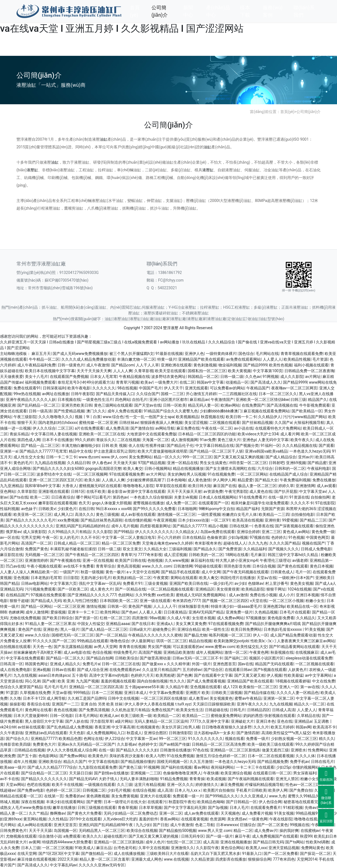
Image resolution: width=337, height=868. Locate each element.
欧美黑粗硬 (165, 675)
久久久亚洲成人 (254, 796)
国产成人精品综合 (281, 457)
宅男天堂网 (31, 537)
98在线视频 (127, 388)
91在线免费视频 (181, 756)
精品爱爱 (245, 480)
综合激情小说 (50, 836)
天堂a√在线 (267, 578)
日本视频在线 (69, 400)
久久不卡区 (90, 537)
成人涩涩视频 (175, 555)
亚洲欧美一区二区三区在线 (102, 434)
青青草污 (128, 555)
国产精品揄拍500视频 (178, 831)
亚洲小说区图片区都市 (168, 400)
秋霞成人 (134, 733)
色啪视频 (155, 560)
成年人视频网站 (209, 652)
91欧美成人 (85, 848)
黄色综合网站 (232, 848)
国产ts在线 (19, 497)
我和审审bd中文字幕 (42, 486)
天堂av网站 (15, 785)
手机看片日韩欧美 (251, 790)
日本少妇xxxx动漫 (193, 520)
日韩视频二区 (94, 790)
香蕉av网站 (170, 819)
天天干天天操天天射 (184, 491)
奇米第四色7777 (186, 601)
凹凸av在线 (15, 566)
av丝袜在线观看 (31, 727)
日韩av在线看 (63, 670)
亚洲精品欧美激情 (179, 652)
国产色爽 (184, 675)
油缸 (104, 139)
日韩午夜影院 (82, 394)
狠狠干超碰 (19, 601)
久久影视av (127, 744)
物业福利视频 (230, 365)
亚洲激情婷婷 (36, 560)
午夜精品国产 (258, 388)
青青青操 (197, 779)
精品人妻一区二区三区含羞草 (104, 859)
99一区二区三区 (173, 739)
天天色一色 (42, 647)
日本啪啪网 (187, 509)
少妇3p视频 (238, 537)
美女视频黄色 (221, 698)
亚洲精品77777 (44, 739)
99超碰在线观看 (208, 566)
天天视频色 (230, 813)
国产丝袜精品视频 (257, 423)
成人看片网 (290, 434)
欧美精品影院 (253, 589)
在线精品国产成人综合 (289, 474)
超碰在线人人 (235, 543)
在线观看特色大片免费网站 (278, 428)
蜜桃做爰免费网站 (226, 716)
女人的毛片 (69, 537)
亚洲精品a (303, 721)
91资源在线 (299, 497)
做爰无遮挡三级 (275, 750)
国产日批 (161, 825)
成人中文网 (211, 572)
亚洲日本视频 (307, 595)
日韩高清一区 (12, 664)
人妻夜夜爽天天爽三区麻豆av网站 (306, 641)
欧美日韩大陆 (200, 486)
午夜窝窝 (161, 578)
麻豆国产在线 (225, 486)
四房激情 (140, 618)
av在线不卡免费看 (79, 566)
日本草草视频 (150, 808)
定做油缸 (235, 319)
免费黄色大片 (44, 744)
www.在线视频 (176, 859)
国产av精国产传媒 (175, 744)
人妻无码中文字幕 (273, 440)
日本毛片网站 (86, 716)
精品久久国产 (75, 762)
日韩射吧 (276, 463)
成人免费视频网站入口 (105, 733)
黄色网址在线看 (38, 710)
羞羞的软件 (148, 819)
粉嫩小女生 (315, 601)
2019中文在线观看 (85, 819)
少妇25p (283, 767)
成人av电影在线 (77, 652)
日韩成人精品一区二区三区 (77, 543)
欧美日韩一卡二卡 (241, 417)
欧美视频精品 (187, 417)
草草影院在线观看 (171, 486)
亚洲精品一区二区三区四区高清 (96, 687)
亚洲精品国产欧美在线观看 (201, 359)
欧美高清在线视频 (248, 520)
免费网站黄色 (313, 848)
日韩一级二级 (232, 377)
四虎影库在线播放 (231, 859)
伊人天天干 (173, 388)
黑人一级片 (70, 629)
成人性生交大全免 (29, 457)
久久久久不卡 (302, 503)
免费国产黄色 (36, 549)
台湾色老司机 (125, 848)
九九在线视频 (25, 675)
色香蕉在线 (264, 526)
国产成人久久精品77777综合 (52, 767)
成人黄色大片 (102, 589)
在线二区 (187, 382)
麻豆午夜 (242, 836)
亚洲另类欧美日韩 (77, 405)
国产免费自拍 (301, 790)
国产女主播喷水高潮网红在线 (230, 468)
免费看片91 (133, 583)
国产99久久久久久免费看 (154, 509)
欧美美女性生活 (190, 710)
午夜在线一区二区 (217, 428)
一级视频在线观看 (100, 785)
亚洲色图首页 (224, 664)
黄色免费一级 (323, 532)
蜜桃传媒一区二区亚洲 (98, 423)
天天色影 (77, 733)
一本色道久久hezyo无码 (310, 451)
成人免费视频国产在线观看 (275, 836)
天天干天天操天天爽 (94, 371)
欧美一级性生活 (216, 629)
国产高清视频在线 (282, 405)
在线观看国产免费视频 (69, 377)
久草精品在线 (309, 716)
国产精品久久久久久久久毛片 (31, 520)
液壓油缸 (121, 319)
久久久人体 (305, 756)
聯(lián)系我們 (304, 11)
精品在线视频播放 (188, 468)
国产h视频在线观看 (270, 670)
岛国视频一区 (65, 831)
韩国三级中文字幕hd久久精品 (293, 555)
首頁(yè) (135, 11)
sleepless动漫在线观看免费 (309, 658)
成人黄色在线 (261, 491)
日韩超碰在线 (216, 710)
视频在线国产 (313, 543)
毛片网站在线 (267, 354)
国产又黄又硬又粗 (250, 675)
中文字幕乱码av (63, 865)
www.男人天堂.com (215, 831)
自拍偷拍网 (320, 497)
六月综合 (265, 468)
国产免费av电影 (31, 790)
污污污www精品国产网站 (305, 417)
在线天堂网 (27, 853)
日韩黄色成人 (282, 572)
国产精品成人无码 (46, 601)
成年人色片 (155, 842)
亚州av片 (306, 457)
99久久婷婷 (85, 440)
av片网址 (313, 377)
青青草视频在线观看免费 (302, 354)
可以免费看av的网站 (227, 388)
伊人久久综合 (44, 428)
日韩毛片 (238, 710)
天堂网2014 (307, 859)
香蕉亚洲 (102, 727)
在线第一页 (54, 796)
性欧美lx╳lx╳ (263, 641)
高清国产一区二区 (36, 543)
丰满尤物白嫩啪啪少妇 (81, 445)
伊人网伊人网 (224, 480)
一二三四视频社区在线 (238, 394)
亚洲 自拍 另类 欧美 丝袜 (102, 704)
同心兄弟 (33, 681)
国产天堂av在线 (148, 405)
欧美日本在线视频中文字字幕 (50, 371)
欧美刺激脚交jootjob (231, 641)
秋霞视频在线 (212, 417)
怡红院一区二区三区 (184, 842)
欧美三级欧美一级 (136, 716)
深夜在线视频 (33, 802)
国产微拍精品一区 (96, 853)
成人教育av (198, 698)
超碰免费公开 (164, 629)
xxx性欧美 (165, 595)
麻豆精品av (199, 400)
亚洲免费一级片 (239, 612)
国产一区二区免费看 (281, 853)
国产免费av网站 (73, 756)
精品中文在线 (80, 451)
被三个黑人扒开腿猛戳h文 (132, 354)
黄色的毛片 (23, 463)
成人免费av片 (266, 831)
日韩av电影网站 (35, 583)
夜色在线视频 (65, 710)
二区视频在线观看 (225, 423)
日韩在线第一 (241, 526)
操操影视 (17, 704)
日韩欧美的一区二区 (206, 555)
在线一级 (106, 750)
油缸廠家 (162, 319)
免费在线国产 (163, 710)
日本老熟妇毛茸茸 (46, 578)
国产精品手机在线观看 (180, 572)
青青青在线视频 (132, 647)
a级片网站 (124, 721)
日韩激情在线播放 (175, 750)
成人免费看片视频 (257, 813)
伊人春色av (102, 463)
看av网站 (201, 767)
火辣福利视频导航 (309, 423)
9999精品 (82, 693)
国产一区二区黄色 (273, 825)
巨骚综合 (248, 825)
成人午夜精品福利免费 (36, 365)
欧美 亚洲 (66, 681)
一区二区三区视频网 (90, 474)
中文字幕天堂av (313, 491)
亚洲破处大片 (242, 721)
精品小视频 (218, 526)
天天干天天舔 (40, 831)
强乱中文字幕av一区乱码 (100, 583)
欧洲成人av (109, 716)
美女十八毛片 (36, 377)
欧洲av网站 (230, 405)
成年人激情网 (37, 612)
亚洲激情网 (305, 486)
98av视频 (157, 618)
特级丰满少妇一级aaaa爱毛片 (236, 606)
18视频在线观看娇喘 (293, 681)
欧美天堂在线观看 (170, 371)
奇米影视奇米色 (208, 543)
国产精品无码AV (83, 779)
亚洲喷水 (298, 750)
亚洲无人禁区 (287, 779)
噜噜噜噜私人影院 (138, 486)
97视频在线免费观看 (48, 595)
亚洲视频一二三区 (146, 773)
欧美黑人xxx (256, 848)
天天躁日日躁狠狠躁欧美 (214, 704)
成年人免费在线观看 (125, 411)
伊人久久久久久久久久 (154, 532)
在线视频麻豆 (307, 652)
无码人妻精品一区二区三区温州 (161, 721)
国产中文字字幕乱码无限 (185, 808)
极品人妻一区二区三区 (257, 486)
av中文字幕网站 (318, 675)
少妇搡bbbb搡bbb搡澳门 (221, 411)
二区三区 (65, 428)
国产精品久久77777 (189, 526)
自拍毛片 (140, 400)
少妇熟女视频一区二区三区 (294, 739)
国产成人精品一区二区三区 (104, 629)
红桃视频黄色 (148, 727)
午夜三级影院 (25, 417)
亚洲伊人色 (194, 354)
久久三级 (125, 785)
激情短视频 (96, 606)
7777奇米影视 (150, 555)
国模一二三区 (172, 394)
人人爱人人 (272, 359)
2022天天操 (68, 859)
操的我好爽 (289, 831)
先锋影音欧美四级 (15, 744)
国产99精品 (124, 532)
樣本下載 (245, 11)
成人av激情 (238, 595)
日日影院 (71, 578)
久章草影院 (27, 491)
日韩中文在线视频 (123, 698)
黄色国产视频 (140, 606)
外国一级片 (201, 664)
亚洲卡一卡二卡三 (83, 612)
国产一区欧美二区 (73, 589)
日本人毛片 (239, 808)
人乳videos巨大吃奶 (120, 819)
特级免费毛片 (125, 652)
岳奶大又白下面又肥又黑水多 (215, 853)
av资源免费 (213, 491)
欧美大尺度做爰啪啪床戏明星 (162, 451)
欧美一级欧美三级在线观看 (270, 744)
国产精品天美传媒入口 (115, 394)
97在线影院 (325, 503)
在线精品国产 (17, 595)
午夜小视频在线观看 (44, 566)
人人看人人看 (150, 612)
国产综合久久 (17, 739)
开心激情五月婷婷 (201, 394)
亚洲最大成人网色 (147, 859)
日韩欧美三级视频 (227, 693)
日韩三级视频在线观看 (97, 808)
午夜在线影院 (281, 819)
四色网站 (123, 400)
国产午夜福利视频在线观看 (251, 779)
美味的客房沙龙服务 (127, 756)
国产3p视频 (218, 808)
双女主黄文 (132, 549)
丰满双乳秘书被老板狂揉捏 (73, 549)
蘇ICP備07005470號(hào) (67, 280)
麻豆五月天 (41, 354)
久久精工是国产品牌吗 (87, 698)
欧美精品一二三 (196, 716)
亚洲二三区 (271, 532)
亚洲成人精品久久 (65, 664)
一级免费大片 (166, 382)
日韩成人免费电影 (316, 549)
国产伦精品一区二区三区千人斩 (216, 451)
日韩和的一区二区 (290, 468)
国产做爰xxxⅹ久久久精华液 (166, 664)
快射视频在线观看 (280, 716)
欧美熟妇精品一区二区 (132, 578)
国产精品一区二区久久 (65, 658)
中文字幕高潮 (123, 727)
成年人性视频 (25, 762)
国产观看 (326, 445)
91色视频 (296, 537)
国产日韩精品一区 (241, 802)
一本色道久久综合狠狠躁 (151, 497)
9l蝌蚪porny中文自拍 (216, 509)
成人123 (230, 687)
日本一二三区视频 (107, 693)
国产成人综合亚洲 (92, 670)
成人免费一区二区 (181, 503)
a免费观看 (72, 836)
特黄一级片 (167, 359)
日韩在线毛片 (322, 762)
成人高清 (165, 790)
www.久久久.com (157, 566)
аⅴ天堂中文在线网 (143, 572)
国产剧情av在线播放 (111, 773)
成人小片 (286, 595)
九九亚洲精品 (12, 486)
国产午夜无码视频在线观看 (245, 572)
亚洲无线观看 (196, 388)
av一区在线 (10, 537)
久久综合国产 (148, 394)
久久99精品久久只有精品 (69, 532)
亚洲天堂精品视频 (284, 848)
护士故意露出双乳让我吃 (115, 451)
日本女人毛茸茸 (104, 377)
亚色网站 (8, 491)
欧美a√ (147, 382)
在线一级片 (278, 497)
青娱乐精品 (19, 434)
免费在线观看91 (27, 388)
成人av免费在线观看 (201, 813)
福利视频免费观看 (40, 382)
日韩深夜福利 (54, 388)
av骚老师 (300, 560)
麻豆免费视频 (232, 785)
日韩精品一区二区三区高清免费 (219, 744)
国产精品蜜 (317, 463)
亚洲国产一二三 (65, 704)
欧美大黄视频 (239, 371)
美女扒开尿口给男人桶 (181, 727)
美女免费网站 (140, 457)
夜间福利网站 (222, 767)
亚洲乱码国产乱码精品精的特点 (82, 526)
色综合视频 (102, 652)
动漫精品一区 (237, 382)
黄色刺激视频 (205, 365)
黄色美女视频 (302, 583)
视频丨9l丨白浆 (88, 417)
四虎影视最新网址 (155, 526)
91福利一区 (270, 445)
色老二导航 (205, 825)
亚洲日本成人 (136, 693)
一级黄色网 (258, 819)
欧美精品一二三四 (274, 514)
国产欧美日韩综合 (58, 618)
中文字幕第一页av (141, 739)
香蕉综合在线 (38, 704)
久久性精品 (58, 819)
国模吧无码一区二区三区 (73, 635)
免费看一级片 (258, 739)
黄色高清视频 (128, 566)
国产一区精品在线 (130, 589)
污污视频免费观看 (40, 589)
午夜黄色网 (259, 652)
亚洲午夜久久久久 (252, 704)
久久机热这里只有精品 (130, 710)
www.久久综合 (37, 635)
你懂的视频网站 (306, 767)
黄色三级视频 (107, 514)
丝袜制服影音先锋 (193, 606)
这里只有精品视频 (150, 785)
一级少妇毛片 (221, 583)
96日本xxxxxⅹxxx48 (114, 509)
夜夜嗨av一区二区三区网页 (294, 388)
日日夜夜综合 (63, 497)
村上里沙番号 (277, 583)
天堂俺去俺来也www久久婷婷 (167, 543)
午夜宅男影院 (236, 491)
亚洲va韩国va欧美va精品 (266, 451)
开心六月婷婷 (169, 537)
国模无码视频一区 (172, 762)
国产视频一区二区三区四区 (225, 601)
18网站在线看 (237, 555)
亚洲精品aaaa (118, 624)
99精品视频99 (308, 813)
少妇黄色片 (67, 509)
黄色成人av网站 (296, 532)
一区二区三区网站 (252, 474)
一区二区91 (221, 520)
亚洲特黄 (272, 520)
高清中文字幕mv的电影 (109, 675)
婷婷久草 (286, 486)
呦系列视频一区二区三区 (230, 635)
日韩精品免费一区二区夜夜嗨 (309, 371)
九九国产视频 (87, 681)
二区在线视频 (129, 440)
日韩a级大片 (140, 629)
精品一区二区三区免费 (121, 543)
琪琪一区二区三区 (172, 641)
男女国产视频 (159, 647)
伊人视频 (274, 675)
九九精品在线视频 (50, 463)
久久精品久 (306, 618)
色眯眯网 (16, 612)
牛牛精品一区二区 (44, 359)
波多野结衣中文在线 (54, 474)
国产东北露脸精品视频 (73, 647)
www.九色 (278, 796)
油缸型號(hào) (272, 319)
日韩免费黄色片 (13, 831)
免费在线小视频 (263, 595)
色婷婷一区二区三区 (63, 790)
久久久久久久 (104, 388)
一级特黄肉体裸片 (221, 354)
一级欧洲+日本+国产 (296, 578)
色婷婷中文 (148, 744)
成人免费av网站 (230, 618)
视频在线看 (235, 739)
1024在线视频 (299, 589)
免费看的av (75, 796)
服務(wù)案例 (273, 11)
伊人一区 (261, 635)
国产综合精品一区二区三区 (44, 773)
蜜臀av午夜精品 (248, 698)
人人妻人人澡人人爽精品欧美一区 (29, 572)
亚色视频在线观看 (205, 687)
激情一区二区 (236, 652)
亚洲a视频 (41, 670)
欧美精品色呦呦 (211, 802)
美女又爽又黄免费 (191, 624)
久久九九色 (258, 543)
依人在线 (136, 445)
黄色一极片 (115, 572)
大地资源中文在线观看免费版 (152, 434)
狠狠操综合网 (259, 859)
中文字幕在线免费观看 (25, 658)
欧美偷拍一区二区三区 (258, 687)
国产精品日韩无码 (268, 842)
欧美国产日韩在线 (130, 560)
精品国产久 (318, 400)
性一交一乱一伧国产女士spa (150, 417)
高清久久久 (84, 514)
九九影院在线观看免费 (98, 767)
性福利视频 (10, 509)
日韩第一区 (117, 606)
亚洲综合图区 (155, 733)
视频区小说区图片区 (266, 658)
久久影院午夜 (207, 848)
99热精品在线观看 (93, 641)
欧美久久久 (92, 836)
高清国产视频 (150, 652)
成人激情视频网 (184, 440)
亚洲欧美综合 (50, 762)
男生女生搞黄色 (213, 463)
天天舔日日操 (81, 773)
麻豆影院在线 (12, 555)
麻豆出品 (104, 848)
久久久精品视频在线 (299, 445)
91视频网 (152, 767)
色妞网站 (126, 595)
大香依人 (70, 486)
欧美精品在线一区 (302, 606)
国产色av (129, 612)
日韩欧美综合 (127, 658)
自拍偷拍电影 (303, 514)
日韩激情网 (183, 566)
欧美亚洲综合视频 (236, 773)
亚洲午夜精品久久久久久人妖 (31, 400)
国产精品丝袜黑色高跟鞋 (102, 520)
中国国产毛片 (150, 388)
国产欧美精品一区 (307, 411)
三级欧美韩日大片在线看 (167, 853)
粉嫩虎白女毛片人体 (239, 514)
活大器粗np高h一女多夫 (214, 733)
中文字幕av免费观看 (166, 693)
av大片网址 (156, 474)
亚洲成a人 (165, 624)
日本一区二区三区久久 (278, 394)
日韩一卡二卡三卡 (61, 457)
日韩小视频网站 (158, 468)
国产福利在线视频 (176, 767)
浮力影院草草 (102, 721)
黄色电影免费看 (281, 618)
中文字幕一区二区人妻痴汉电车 (128, 537)
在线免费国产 (253, 405)
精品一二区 (243, 831)
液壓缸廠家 (197, 319)
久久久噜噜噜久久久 (56, 417)
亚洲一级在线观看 (155, 601)
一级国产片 (69, 572)
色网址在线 (93, 739)
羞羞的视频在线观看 (118, 681)
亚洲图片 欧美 (197, 693)
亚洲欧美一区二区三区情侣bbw (262, 400)
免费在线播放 (324, 480)
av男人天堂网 (105, 647)
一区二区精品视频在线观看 (170, 589)
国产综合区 (213, 670)
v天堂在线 (259, 601)
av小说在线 (244, 428)
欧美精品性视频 (297, 359)
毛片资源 (320, 359)
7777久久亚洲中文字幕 (209, 721)
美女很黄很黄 (228, 589)
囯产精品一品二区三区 (40, 445)
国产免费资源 (230, 549)
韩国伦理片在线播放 (238, 578)
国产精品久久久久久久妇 (137, 750)
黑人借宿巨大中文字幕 (44, 721)
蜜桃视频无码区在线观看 (100, 486)
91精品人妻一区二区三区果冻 (50, 624)
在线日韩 (86, 509)
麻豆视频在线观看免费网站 (267, 411)
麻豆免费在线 (188, 428)
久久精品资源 (202, 859)
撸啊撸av (58, 813)
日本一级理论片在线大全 (125, 802)
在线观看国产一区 (214, 503)
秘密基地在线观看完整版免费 (309, 802)
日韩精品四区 (259, 710)
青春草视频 (127, 808)
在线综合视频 (144, 790)
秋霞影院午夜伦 (182, 802)
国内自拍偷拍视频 (152, 681)
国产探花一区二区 (315, 853)
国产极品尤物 (195, 635)
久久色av (253, 377)
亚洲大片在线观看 (155, 796)
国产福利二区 (236, 658)
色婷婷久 (279, 537)
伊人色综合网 (270, 802)
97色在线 (201, 750)
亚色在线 (285, 721)
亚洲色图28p (274, 606)
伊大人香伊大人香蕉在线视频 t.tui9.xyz (158, 704)
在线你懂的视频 (138, 520)
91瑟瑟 (12, 693)
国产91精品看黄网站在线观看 (294, 647)
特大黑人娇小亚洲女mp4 (237, 560)
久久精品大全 (155, 549)
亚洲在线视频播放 (236, 842)
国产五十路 (27, 756)
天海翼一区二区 (156, 440)
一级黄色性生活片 (98, 400)
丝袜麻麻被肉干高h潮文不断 (38, 652)
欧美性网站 (110, 612)
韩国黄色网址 (36, 664)
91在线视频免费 (221, 474)
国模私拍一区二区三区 (207, 371)
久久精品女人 (187, 532)
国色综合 (246, 354)
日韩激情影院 (180, 733)
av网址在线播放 (56, 394)
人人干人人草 (147, 365)
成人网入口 (63, 514)
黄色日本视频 (321, 566)
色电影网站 (48, 756)
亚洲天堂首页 (65, 825)
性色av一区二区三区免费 (307, 785)
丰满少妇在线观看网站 (65, 802)
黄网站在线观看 (184, 578)
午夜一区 (50, 537)
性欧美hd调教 (318, 842)
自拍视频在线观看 (15, 647)
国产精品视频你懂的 (138, 762)
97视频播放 (256, 618)
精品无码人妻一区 (203, 405)
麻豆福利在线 (202, 560)
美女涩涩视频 (196, 423)
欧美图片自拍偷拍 (219, 790)
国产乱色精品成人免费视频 (70, 727)
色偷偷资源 (216, 537)
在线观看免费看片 (266, 808)
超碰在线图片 (115, 836)
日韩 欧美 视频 (114, 445)
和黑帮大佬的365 (301, 509)
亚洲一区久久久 (180, 785)
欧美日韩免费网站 (246, 629)
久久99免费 (145, 595)
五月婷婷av (192, 670)
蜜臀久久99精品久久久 (308, 796)
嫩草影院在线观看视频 (58, 503)
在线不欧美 (96, 491)
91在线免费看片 (253, 497)
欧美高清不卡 (324, 727)
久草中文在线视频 (154, 848)
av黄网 (35, 842)
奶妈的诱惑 (253, 716)
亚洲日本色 (265, 721)
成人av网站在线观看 (35, 825)
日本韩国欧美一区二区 (119, 601)
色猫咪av (256, 583)
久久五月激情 (201, 762)
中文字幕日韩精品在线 (215, 445)
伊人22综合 (115, 739)
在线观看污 (157, 802)
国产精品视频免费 (273, 762)
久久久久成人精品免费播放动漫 (88, 359)
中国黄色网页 (318, 537)
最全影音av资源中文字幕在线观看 (136, 491)
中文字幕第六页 (63, 583)
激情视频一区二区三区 (176, 514)
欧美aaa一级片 (13, 767)
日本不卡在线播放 (58, 440)
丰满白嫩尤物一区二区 (136, 359)
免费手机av (299, 762)
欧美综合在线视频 (142, 831)
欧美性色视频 (281, 365)
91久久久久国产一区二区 (54, 641)
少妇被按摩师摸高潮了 (146, 480)
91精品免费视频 (174, 779)
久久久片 (261, 727)
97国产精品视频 (152, 463)
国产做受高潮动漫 (155, 658)
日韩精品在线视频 (30, 750)
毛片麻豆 (258, 555)
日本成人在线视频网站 (218, 497)
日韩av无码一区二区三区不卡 (197, 658)
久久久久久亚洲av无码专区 (102, 865)
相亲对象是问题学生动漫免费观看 (260, 503)
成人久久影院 (292, 377)
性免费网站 (318, 750)
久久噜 (15, 698)
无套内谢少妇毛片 (96, 578)
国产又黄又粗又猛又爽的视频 (239, 457)
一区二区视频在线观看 (315, 664)
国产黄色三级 (130, 767)
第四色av (120, 497)
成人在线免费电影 (15, 670)
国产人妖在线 (77, 721)
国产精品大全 (266, 480)
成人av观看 (326, 486)
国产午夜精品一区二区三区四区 (92, 555)
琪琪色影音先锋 (237, 566)
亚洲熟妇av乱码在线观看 (46, 733)
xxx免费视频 (68, 520)
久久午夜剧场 (12, 733)
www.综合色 (113, 417)
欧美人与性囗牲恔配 (81, 601)
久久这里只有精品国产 (161, 670)
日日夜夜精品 (175, 612)
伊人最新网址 (143, 641)
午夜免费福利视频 (295, 480)
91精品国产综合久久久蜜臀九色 (171, 411)
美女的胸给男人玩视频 (187, 474)
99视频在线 (300, 825)
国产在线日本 (143, 624)
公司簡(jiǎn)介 (160, 11)
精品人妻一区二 (13, 813)
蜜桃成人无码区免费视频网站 (201, 595)
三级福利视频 (180, 549)
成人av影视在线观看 (138, 514)
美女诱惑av (237, 819)
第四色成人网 (29, 440)
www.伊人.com (114, 457)
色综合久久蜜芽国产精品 (21, 687)
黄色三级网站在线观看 (113, 405)
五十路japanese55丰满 (144, 687)
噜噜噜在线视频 (308, 819)
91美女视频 (315, 629)
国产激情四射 (248, 733)
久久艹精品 (38, 813)
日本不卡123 (34, 698)
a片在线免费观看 (89, 428)
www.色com (89, 457)
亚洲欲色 (51, 629)
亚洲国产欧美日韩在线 (189, 583)
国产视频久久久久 (284, 549)
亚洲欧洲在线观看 (176, 365)
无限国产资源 (273, 509)
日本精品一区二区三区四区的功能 (207, 434)
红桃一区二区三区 (115, 618)
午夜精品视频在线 (134, 377)
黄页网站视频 (35, 819)
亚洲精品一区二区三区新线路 (235, 750)
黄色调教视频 (98, 796)
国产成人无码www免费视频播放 (80, 354)
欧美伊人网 (278, 790)
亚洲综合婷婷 (248, 532)
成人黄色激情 (199, 480)
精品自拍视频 (200, 641)
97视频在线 (259, 537)
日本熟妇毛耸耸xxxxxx (283, 629)
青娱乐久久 (106, 440)
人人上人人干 (165, 606)
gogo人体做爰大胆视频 (112, 503)
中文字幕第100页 (268, 371)
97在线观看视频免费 (127, 474)
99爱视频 (290, 520)
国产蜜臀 (94, 802)
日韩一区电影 (61, 716)
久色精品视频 (266, 612)
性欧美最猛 (293, 675)
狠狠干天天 (27, 423)
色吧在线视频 (38, 785)
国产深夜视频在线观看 (294, 526)
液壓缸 (32, 170)
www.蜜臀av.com (220, 647)
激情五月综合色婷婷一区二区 (221, 756)
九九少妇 (143, 825)
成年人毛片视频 (125, 526)
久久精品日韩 (79, 463)
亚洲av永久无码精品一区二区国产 (86, 744)
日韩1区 (78, 491)
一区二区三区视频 (58, 848)
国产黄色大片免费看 (84, 813)
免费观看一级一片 (188, 796)
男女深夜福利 (305, 773)
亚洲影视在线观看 (54, 491)
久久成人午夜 (179, 618)
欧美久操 (92, 480)
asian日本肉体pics (54, 675)
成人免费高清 (117, 428)
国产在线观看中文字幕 (213, 675)
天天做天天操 (125, 463)
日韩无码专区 (193, 836)
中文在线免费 (324, 681)
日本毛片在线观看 (295, 612)
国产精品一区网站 (36, 606)
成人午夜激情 (98, 365)
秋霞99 (306, 836)
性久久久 (177, 681)
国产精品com (123, 365)
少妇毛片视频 (119, 790)
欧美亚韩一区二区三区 (33, 514)
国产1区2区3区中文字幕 (59, 853)
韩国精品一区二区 (203, 377)
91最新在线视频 (169, 354)
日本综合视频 (264, 566)
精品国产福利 (248, 509)
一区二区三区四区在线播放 (164, 698)
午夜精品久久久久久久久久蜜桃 (155, 635)
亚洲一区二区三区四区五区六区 (56, 480)
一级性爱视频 (209, 514)
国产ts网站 (295, 842)
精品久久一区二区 (309, 704)
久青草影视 (144, 371)
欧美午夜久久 (302, 440)
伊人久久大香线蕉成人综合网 (72, 750)
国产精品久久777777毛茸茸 (43, 451)
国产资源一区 (86, 618)
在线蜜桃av (310, 831)
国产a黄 (49, 681)
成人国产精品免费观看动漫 (293, 635)
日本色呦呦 (176, 480)
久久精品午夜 (177, 687)
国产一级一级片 (219, 836)
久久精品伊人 (270, 417)
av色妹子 (29, 509)
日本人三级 (31, 848)
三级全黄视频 (156, 583)
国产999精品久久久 (222, 796)
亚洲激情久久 (182, 848)
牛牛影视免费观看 (315, 405)
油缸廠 (148, 319)
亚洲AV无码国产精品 (206, 612)
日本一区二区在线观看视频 (271, 756)
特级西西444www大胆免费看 (67, 842)
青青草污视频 (127, 382)
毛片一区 (303, 572)
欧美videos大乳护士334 (258, 434)
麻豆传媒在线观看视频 (36, 859)
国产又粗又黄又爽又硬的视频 (154, 836)
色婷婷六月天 (142, 675)
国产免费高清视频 (94, 710)
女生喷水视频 (204, 618)
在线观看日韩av (238, 670)
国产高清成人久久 (266, 382)
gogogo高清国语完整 (103, 468)
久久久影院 (102, 532)
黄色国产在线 (30, 629)
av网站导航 (165, 428)
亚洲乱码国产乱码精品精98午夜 (106, 825)
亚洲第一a (9, 451)
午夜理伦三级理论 (275, 560)
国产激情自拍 (142, 428)
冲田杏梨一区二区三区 (248, 463)
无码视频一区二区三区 (44, 555)
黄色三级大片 (229, 440)
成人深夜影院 (35, 532)
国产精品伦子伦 (180, 445)
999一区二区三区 (197, 457)
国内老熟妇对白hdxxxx (58, 423)
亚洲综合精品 (189, 629)
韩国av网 (303, 727)
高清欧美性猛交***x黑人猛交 (286, 733)
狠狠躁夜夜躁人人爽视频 (161, 423)
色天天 (84, 503)
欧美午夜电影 (79, 388)
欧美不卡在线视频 (67, 785)
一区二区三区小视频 (286, 601)
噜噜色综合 (120, 641)
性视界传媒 (155, 445)
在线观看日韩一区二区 (272, 773)
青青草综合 (105, 566)
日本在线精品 (194, 537)
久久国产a (283, 423)
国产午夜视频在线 (65, 560)
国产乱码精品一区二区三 (38, 405)
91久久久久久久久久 (205, 739)
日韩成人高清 (284, 710)
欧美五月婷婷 (282, 727)
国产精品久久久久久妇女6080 (58, 468)
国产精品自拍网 (100, 658)
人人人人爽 (123, 371)
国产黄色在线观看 (293, 566)
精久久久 (327, 739)
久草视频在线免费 (35, 693)
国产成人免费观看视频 (206, 681)
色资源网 (218, 819)
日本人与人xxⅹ (188, 790)
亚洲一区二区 (171, 813)
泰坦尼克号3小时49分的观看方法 (86, 382)
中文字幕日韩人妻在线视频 (54, 434)
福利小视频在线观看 (311, 365)
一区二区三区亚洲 (69, 606)
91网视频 (270, 377)
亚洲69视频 (296, 463)
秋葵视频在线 (282, 652)
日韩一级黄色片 (71, 365)
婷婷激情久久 (207, 785)
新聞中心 (188, 11)
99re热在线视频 (27, 394)
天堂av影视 (62, 693)
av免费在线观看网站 (243, 359)
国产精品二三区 (313, 520)
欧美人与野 (155, 756)
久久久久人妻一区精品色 (298, 693)
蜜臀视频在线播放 (148, 503)
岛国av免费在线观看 (218, 532)
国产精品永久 (205, 549)
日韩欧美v (47, 509)
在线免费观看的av (125, 670)
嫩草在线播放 (64, 808)
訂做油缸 (251, 319)
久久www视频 (177, 560)
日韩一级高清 (40, 411)
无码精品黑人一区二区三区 (102, 831)
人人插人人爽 (113, 480)
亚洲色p (249, 440)
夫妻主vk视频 (185, 497)
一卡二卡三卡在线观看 (255, 767)
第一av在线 (310, 687)
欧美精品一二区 (167, 716)
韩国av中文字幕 (210, 382)
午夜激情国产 (222, 400)
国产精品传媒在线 (259, 693)
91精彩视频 (293, 808)
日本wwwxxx (227, 825)
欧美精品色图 (70, 739)
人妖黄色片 (298, 670)
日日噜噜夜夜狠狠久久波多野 (227, 727)
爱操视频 (58, 612)
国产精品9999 (255, 365)
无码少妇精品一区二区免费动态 (130, 813)
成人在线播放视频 (129, 853)
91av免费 (208, 440)
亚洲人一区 (289, 687)
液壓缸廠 (178, 319)
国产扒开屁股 (286, 491)
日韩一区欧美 (175, 405)
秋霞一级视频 (92, 572)
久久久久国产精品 (285, 543)
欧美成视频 (216, 779)
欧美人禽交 (133, 468)
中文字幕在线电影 (104, 762)
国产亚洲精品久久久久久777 (92, 595)
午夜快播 (211, 773)
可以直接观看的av (188, 647)
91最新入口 (252, 853)
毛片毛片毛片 (56, 687)
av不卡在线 (10, 779)
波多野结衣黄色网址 (168, 377)
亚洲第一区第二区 (279, 698)
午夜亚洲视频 (165, 520)
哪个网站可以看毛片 (93, 497)
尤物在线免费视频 (25, 618)
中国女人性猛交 (91, 624)
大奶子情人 (108, 779)
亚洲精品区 (205, 589)
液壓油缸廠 (217, 319)
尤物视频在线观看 (21, 836)
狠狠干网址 (276, 589)
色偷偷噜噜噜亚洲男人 (182, 773)
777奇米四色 (284, 859)
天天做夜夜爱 (12, 377)
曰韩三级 (298, 400)
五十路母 (79, 675)
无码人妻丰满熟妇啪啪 (139, 779)
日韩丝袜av (129, 423)
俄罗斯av (13, 532)
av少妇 (240, 583)
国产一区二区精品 (111, 635)
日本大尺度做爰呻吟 (31, 716)
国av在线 (245, 664)
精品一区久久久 (167, 457)
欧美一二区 (40, 497)
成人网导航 (56, 698)
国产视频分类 (247, 445)
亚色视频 (21, 578)
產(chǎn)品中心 (218, 11)
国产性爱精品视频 (69, 411)
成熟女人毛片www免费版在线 (25, 808)
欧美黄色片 (98, 756)
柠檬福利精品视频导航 (264, 785)
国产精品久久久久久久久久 (44, 779)
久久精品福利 (255, 549)
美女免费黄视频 (125, 796)
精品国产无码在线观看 (274, 664)
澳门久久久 (96, 411)
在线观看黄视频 (195, 819)
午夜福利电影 (319, 468)
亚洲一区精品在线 (182, 463)
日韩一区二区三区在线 (121, 664)
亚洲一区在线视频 (98, 560)
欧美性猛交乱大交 (252, 647)
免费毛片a (91, 664)
